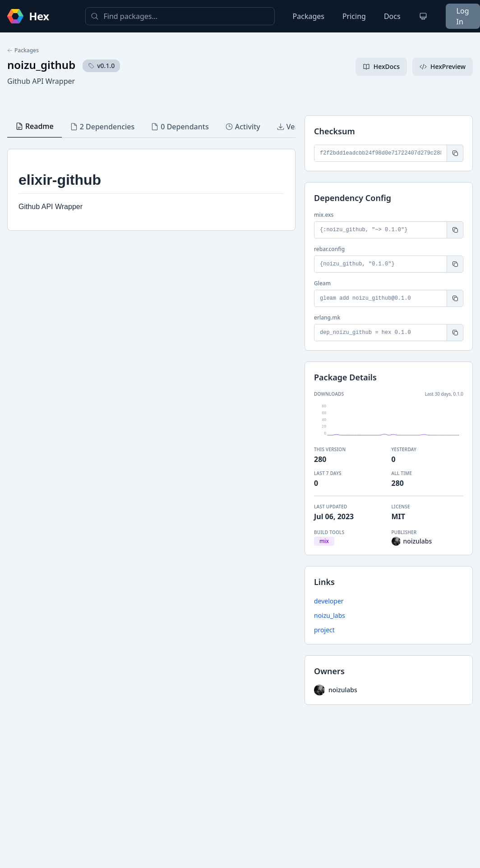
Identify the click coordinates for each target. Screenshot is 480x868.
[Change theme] (423, 16)
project (324, 630)
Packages (309, 16)
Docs (392, 16)
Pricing (354, 16)
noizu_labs (330, 615)
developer (329, 601)
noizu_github (41, 65)
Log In (463, 16)
